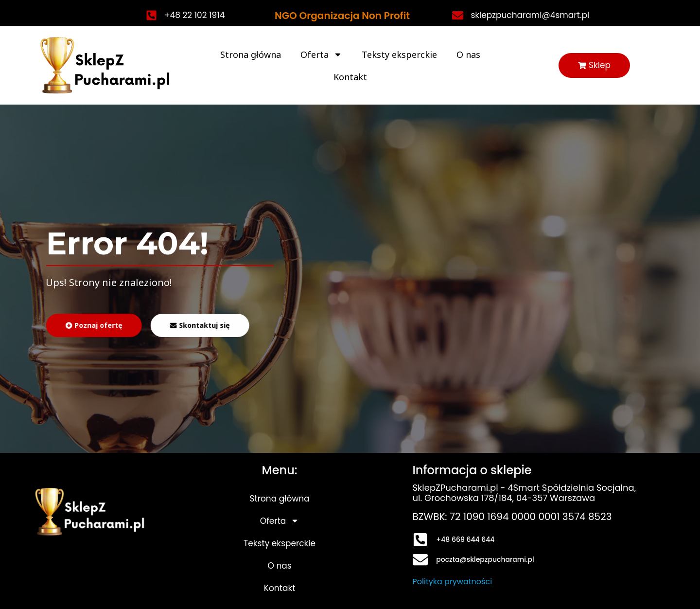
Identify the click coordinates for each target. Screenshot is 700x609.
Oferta (321, 54)
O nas (468, 54)
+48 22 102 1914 (194, 15)
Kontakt (350, 77)
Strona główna (251, 54)
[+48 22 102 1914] (151, 15)
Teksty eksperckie (399, 54)
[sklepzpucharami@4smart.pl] (458, 15)
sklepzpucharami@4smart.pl (530, 15)
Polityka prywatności (453, 582)
